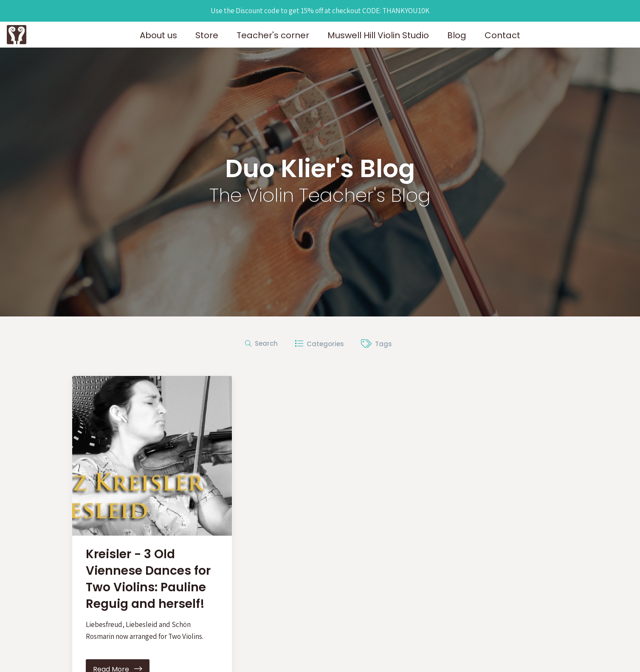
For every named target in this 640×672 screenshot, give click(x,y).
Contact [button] (502, 35)
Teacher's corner (273, 35)
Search (261, 343)
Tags (376, 344)
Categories (319, 344)
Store (207, 35)
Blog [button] (457, 35)
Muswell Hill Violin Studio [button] (378, 35)
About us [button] (158, 35)
